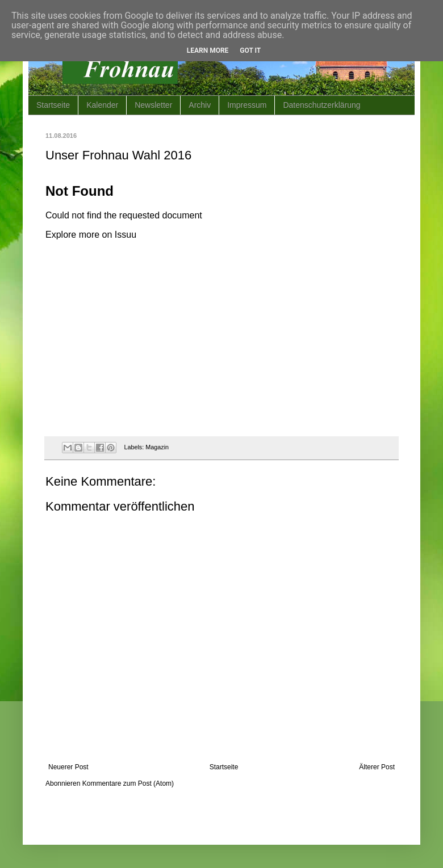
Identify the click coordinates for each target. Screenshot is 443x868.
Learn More (208, 50)
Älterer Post (377, 767)
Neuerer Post (68, 767)
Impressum (247, 105)
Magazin (157, 447)
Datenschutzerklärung (321, 105)
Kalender (102, 105)
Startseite (53, 105)
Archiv (200, 105)
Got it (250, 50)
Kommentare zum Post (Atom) (128, 783)
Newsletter (153, 105)
